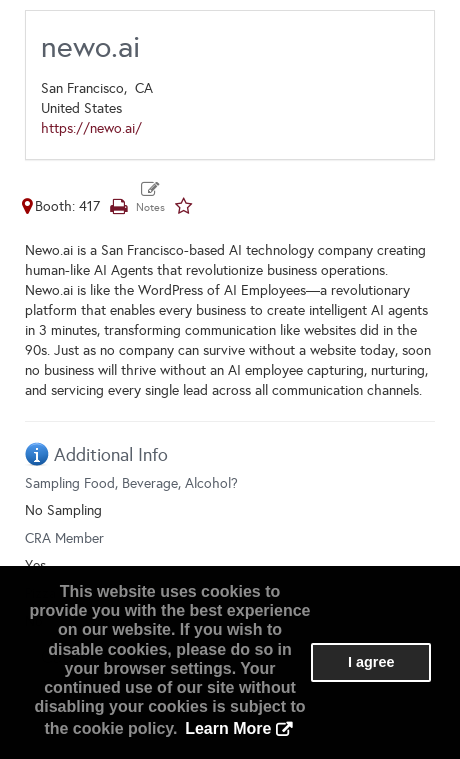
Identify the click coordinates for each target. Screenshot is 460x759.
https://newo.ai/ (91, 128)
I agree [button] (371, 662)
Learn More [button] (228, 728)
